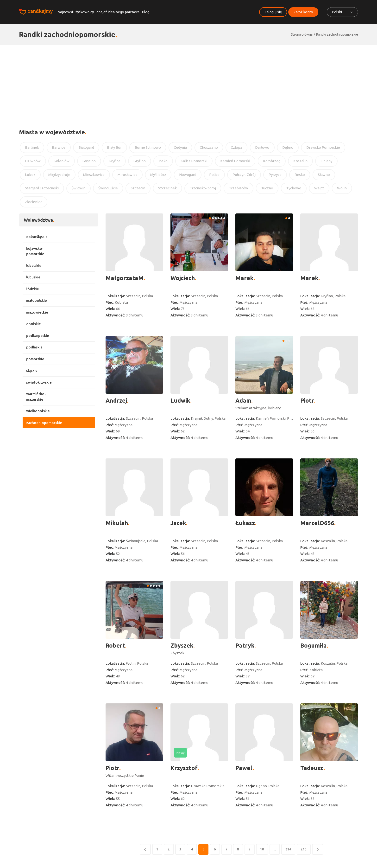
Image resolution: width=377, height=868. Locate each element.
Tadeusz (312, 768)
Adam (243, 401)
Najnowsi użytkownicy (76, 12)
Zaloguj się (273, 12)
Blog (146, 12)
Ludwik (180, 401)
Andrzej (116, 401)
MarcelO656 (317, 523)
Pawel (244, 768)
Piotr (307, 401)
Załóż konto (303, 12)
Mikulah (117, 523)
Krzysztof (184, 768)
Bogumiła (314, 646)
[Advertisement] (188, 81)
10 (262, 849)
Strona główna (302, 34)
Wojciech (183, 278)
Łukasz (245, 523)
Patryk (245, 646)
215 (304, 849)
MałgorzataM (125, 278)
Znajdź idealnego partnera (118, 12)
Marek (244, 278)
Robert (115, 646)
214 (288, 849)
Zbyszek (182, 646)
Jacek (178, 523)
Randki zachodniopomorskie (337, 34)
